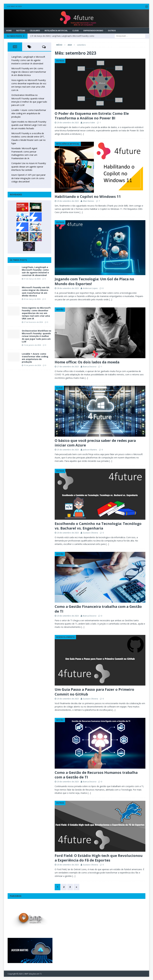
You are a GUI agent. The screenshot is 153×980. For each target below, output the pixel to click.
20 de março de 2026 (32, 299)
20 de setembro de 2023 (68, 532)
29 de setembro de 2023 (68, 122)
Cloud (76, 30)
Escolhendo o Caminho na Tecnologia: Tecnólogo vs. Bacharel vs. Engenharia (98, 525)
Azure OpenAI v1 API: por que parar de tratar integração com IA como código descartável (28, 178)
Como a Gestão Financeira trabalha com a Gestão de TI (98, 608)
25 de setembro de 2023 (68, 449)
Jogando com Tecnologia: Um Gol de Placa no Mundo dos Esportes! (94, 281)
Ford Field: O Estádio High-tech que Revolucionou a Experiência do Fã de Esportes (99, 857)
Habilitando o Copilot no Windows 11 (88, 196)
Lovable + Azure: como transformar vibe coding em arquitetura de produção (29, 113)
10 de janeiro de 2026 (32, 365)
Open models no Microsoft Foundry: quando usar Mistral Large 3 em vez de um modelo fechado (29, 125)
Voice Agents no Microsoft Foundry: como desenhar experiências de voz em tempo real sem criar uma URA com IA (36, 313)
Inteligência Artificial (56, 30)
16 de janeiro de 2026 (32, 345)
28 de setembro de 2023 (68, 288)
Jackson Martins (90, 449)
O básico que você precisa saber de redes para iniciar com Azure (95, 442)
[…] (82, 133)
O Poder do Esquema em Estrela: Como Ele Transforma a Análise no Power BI (92, 115)
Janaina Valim (89, 122)
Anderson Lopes (90, 288)
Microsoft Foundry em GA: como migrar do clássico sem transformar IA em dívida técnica (29, 71)
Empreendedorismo (93, 30)
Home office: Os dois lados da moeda (87, 362)
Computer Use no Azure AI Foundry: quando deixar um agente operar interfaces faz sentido (29, 166)
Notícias (21, 30)
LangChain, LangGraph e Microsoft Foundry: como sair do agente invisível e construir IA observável (28, 60)
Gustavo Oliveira (90, 532)
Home (9, 30)
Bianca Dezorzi (90, 366)
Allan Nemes (88, 200)
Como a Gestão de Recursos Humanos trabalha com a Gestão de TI (96, 774)
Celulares (35, 30)
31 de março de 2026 (32, 278)
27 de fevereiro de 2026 (33, 321)
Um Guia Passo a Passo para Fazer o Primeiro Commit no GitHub (94, 691)
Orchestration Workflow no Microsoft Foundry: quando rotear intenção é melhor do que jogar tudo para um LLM (37, 336)
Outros (112, 30)
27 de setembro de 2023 (68, 366)
